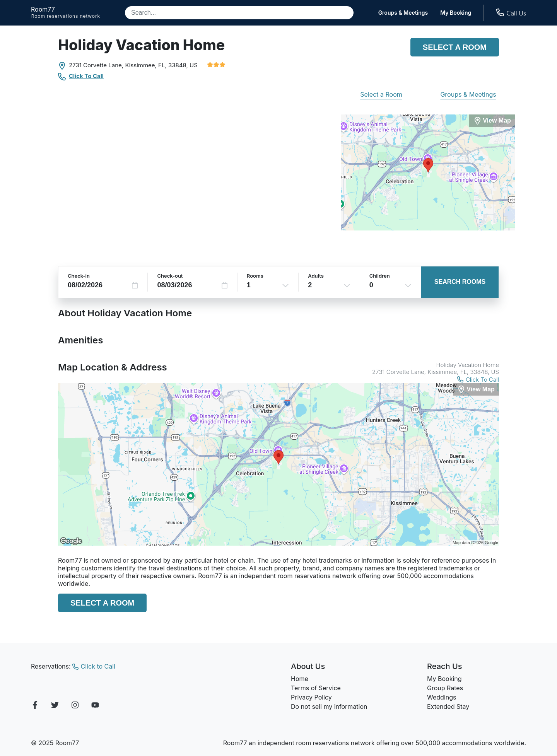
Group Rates (445, 688)
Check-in (79, 276)
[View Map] (476, 390)
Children (380, 276)
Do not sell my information (329, 707)
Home (300, 679)
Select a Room (455, 47)
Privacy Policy (311, 697)
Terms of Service (316, 688)
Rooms (255, 276)
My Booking (456, 13)
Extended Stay (448, 707)
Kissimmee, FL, (146, 65)
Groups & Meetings (403, 13)
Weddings (442, 697)
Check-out (170, 276)
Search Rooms (460, 282)
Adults (316, 276)
